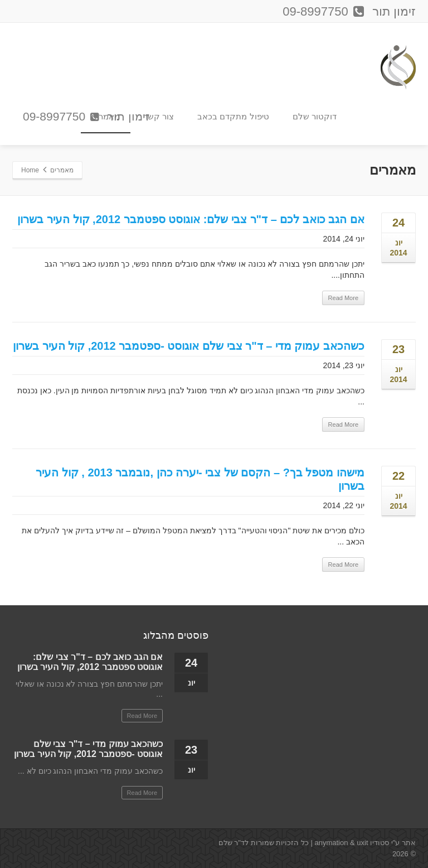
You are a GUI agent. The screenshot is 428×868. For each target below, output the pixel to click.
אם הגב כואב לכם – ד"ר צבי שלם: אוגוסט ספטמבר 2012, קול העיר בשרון (191, 219)
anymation (331, 843)
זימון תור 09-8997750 (86, 117)
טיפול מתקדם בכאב (233, 116)
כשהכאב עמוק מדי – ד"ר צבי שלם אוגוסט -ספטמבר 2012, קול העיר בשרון (189, 346)
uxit (362, 843)
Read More (343, 298)
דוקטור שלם (315, 116)
